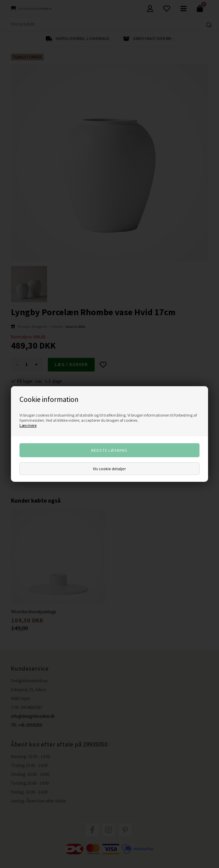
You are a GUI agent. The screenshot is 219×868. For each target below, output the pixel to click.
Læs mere (28, 425)
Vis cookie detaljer (109, 469)
